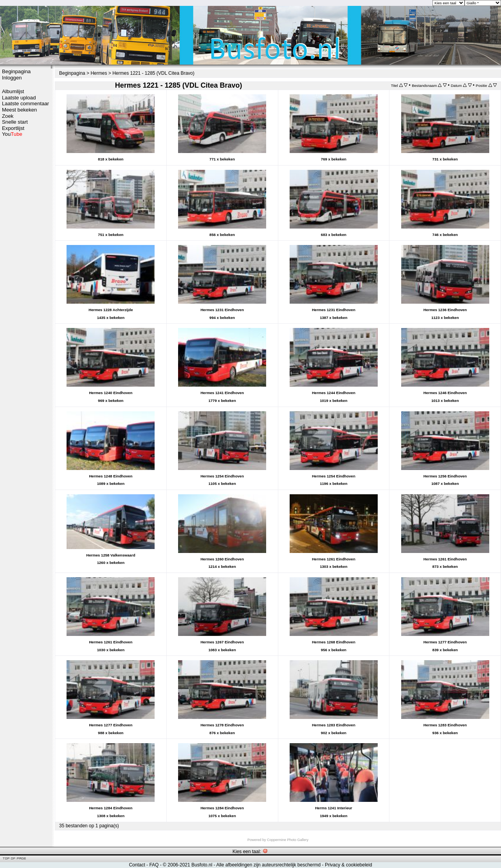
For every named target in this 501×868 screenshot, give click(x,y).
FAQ (154, 865)
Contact (137, 865)
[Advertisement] (25, 261)
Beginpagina (16, 71)
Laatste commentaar (25, 104)
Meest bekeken (19, 110)
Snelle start (15, 122)
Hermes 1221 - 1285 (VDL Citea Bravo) (153, 73)
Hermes (99, 73)
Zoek (8, 116)
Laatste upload (19, 98)
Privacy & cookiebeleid (349, 865)
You (12, 134)
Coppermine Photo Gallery (288, 840)
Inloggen (12, 78)
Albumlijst (13, 91)
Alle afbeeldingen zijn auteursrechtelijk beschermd (268, 865)
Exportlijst (13, 128)
